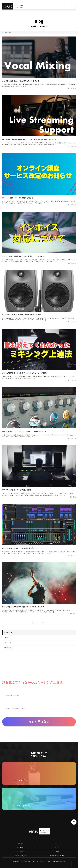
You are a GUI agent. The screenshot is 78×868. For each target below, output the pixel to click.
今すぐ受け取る (39, 722)
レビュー (73, 322)
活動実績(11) (8, 648)
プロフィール (57, 844)
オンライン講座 (21, 852)
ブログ (57, 852)
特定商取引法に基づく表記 (57, 856)
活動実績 (73, 88)
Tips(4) (6, 638)
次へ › (44, 623)
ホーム (4, 32)
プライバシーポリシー (21, 856)
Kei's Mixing (21, 848)
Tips (74, 497)
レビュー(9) (8, 643)
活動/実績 (21, 844)
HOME (39, 840)
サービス (57, 848)
